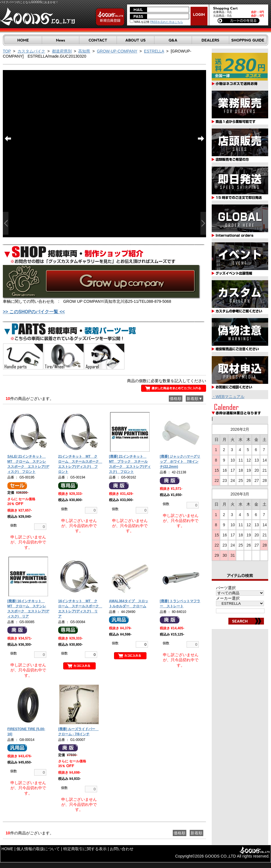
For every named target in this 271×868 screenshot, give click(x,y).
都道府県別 (62, 51)
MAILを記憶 (140, 22)
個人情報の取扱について (38, 849)
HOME (7, 849)
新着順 (196, 833)
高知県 (84, 51)
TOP (7, 51)
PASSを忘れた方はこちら (167, 22)
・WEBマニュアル (228, 397)
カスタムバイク (31, 51)
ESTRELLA (154, 51)
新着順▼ (194, 399)
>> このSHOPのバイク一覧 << (34, 312)
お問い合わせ (122, 849)
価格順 (176, 399)
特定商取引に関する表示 (85, 849)
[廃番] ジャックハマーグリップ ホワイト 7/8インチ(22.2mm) (180, 462)
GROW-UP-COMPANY (117, 51)
